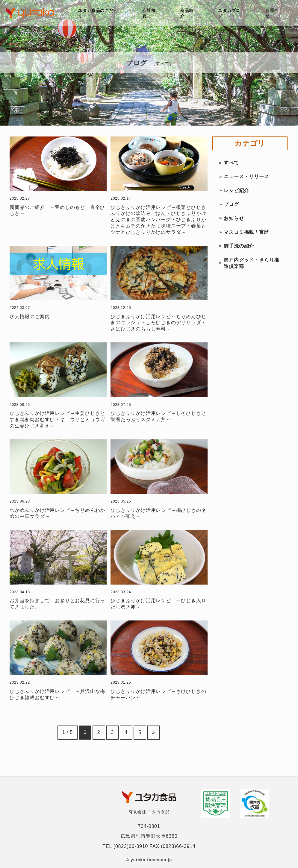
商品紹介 (187, 13)
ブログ (231, 204)
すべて (231, 163)
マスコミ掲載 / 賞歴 (246, 232)
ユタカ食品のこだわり (98, 13)
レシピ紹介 (236, 191)
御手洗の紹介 (239, 246)
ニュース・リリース (246, 176)
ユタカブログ (231, 13)
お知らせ (234, 218)
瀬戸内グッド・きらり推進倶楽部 (251, 263)
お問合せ (273, 13)
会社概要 (149, 13)
